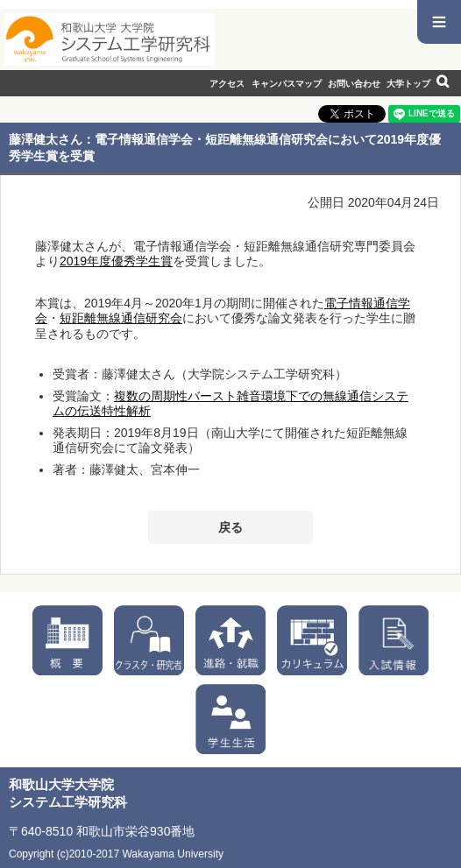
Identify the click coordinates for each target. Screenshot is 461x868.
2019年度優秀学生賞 (116, 261)
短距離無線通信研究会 (121, 318)
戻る (230, 527)
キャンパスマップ (287, 84)
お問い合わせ (354, 84)
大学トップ (408, 84)
